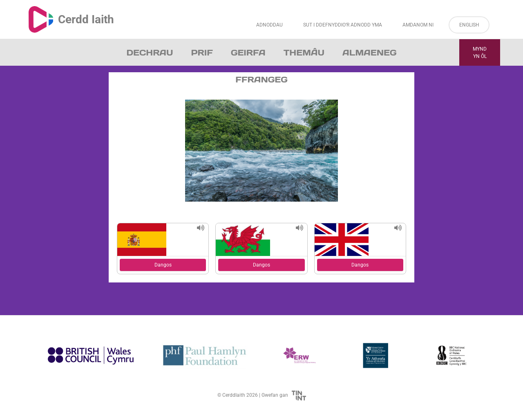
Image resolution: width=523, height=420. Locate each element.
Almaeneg (369, 53)
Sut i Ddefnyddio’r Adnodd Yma (343, 25)
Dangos (163, 265)
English (469, 25)
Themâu (304, 53)
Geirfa (248, 53)
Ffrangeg (261, 80)
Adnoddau (269, 25)
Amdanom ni (418, 25)
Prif (202, 53)
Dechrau (150, 53)
